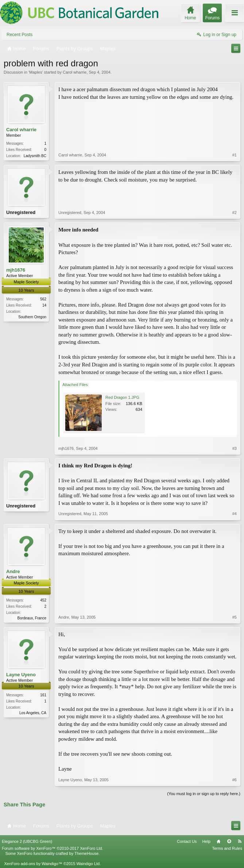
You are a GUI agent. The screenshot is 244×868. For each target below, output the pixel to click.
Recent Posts (20, 35)
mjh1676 (16, 270)
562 (43, 299)
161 (43, 695)
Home (218, 841)
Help (206, 841)
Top (229, 841)
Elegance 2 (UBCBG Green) (27, 841)
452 (43, 600)
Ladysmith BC (35, 156)
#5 (235, 617)
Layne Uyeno (21, 675)
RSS (240, 841)
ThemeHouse (86, 853)
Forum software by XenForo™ (53, 848)
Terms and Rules (227, 848)
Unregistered (21, 212)
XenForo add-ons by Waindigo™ (33, 864)
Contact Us (187, 841)
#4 (235, 514)
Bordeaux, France (32, 618)
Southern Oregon (32, 317)
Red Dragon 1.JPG (122, 397)
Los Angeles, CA (33, 713)
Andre (13, 571)
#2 (235, 213)
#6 (235, 780)
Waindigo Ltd (88, 864)
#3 (235, 448)
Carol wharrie (75, 72)
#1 (235, 155)
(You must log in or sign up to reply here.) (204, 794)
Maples (36, 72)
